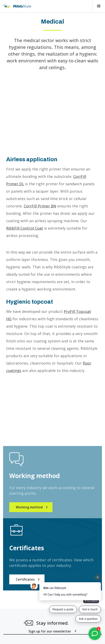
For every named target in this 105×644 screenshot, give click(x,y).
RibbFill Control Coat (25, 228)
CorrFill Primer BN (40, 206)
